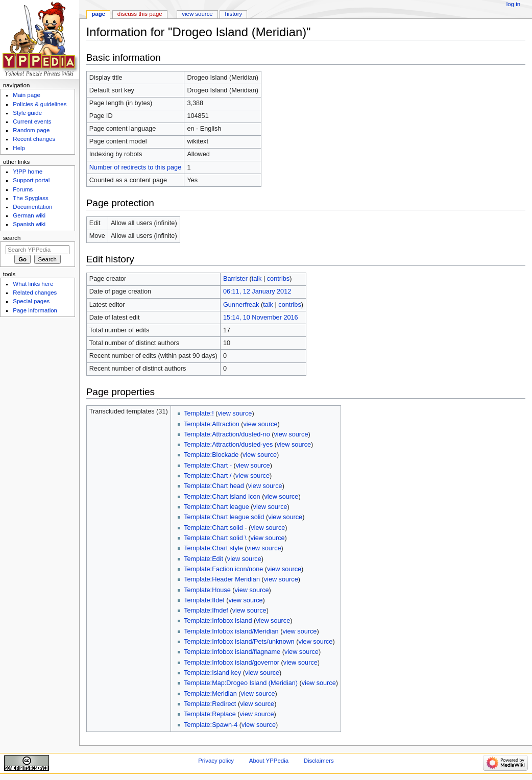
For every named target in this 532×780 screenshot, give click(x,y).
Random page (31, 130)
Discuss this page (140, 14)
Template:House (207, 590)
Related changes (35, 292)
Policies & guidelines (40, 104)
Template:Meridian (210, 694)
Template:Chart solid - (215, 528)
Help (19, 148)
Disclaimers (319, 761)
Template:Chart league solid (224, 517)
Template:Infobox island (218, 621)
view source (235, 413)
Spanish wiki (29, 224)
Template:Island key (212, 673)
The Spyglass (30, 198)
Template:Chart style (213, 548)
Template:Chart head (214, 486)
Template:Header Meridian (222, 579)
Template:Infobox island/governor (232, 663)
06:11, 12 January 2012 (257, 291)
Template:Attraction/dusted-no (227, 434)
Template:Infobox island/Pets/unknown (239, 642)
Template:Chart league (216, 507)
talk (257, 279)
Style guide (27, 113)
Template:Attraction (212, 424)
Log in (513, 4)
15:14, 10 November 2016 (261, 318)
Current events (32, 121)
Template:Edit (203, 559)
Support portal (31, 180)
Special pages (31, 301)
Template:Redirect (210, 704)
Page (98, 14)
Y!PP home (28, 172)
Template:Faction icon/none (223, 569)
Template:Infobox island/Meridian (231, 631)
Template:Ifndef (206, 611)
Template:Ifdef (204, 600)
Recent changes (34, 139)
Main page (27, 95)
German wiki (29, 215)
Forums (23, 189)
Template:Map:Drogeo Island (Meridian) (241, 683)
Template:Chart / (208, 476)
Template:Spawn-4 (211, 725)
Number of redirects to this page (136, 167)
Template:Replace (210, 714)
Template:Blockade (211, 455)
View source (197, 14)
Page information (35, 310)
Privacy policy (216, 761)
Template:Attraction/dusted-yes (228, 445)
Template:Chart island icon (222, 497)
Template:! (199, 413)
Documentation (32, 207)
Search (12, 238)
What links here (33, 284)
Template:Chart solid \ (215, 538)
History (234, 14)
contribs (278, 279)
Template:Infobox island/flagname (232, 652)
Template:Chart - (208, 466)
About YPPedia (269, 761)
